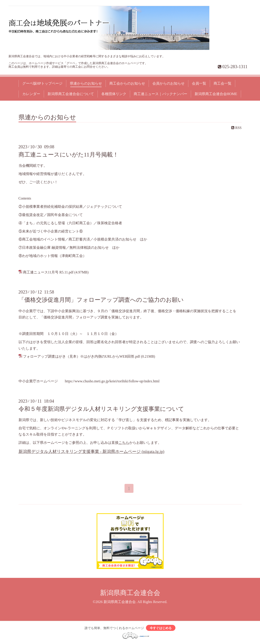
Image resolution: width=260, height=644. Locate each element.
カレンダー (31, 94)
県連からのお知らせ (86, 83)
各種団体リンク (114, 94)
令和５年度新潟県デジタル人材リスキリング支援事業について (101, 409)
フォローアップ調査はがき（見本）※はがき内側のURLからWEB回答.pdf (82, 356)
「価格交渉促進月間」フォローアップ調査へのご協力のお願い (101, 300)
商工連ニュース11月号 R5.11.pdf (48, 272)
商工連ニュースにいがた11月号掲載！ (69, 155)
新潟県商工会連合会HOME (216, 94)
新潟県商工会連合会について (71, 94)
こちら (124, 443)
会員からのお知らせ (168, 83)
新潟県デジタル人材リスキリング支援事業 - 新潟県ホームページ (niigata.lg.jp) (92, 451)
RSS (236, 128)
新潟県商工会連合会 (130, 593)
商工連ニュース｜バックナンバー (160, 94)
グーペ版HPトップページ (42, 83)
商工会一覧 (223, 83)
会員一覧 (199, 83)
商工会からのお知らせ (127, 83)
